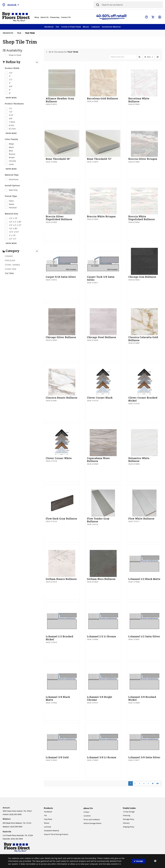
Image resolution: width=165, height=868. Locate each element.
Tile (57, 27)
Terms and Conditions (92, 819)
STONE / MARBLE (13, 265)
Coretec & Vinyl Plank (71, 27)
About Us (45, 17)
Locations (87, 816)
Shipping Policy (129, 827)
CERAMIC (9, 256)
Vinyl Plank (48, 819)
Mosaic (86, 27)
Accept (138, 861)
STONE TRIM (11, 269)
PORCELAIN (10, 260)
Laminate (96, 27)
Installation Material (111, 27)
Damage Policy (129, 819)
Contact (86, 812)
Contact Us (66, 17)
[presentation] (37, 62)
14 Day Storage (129, 812)
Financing (55, 17)
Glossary (126, 823)
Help (146, 17)
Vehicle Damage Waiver (92, 823)
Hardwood (49, 27)
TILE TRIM (9, 273)
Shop (37, 17)
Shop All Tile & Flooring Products (56, 834)
